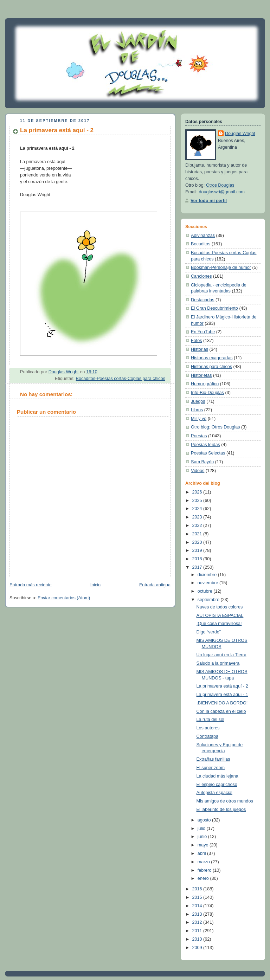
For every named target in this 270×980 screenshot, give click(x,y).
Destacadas (203, 300)
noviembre (208, 583)
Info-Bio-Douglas (207, 393)
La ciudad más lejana (217, 776)
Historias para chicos (211, 367)
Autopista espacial (214, 793)
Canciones (201, 276)
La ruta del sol (210, 720)
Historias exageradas (212, 358)
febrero (205, 870)
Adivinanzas (203, 236)
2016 (198, 889)
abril (202, 853)
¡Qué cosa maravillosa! (219, 624)
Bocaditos (201, 244)
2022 (198, 526)
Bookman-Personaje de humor (221, 267)
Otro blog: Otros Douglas (215, 427)
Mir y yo (199, 419)
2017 (198, 567)
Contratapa (207, 736)
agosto (205, 820)
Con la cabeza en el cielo (221, 711)
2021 (198, 534)
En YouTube (203, 332)
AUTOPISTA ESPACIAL (220, 615)
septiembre (209, 600)
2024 (198, 509)
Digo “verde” (209, 632)
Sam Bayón (202, 462)
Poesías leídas (205, 445)
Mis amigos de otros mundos (225, 801)
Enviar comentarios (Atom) (64, 598)
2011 (198, 931)
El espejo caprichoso (217, 785)
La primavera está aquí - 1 (222, 695)
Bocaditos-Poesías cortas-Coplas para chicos (121, 379)
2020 (198, 542)
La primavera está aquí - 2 (222, 686)
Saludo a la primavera (218, 663)
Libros (197, 410)
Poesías (199, 436)
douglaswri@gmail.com (222, 192)
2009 (198, 948)
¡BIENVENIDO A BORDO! (222, 703)
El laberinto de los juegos (221, 810)
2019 (198, 550)
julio (202, 829)
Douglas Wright (240, 134)
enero (204, 878)
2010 (198, 939)
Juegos (198, 401)
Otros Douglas (220, 185)
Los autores (208, 728)
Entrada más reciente (31, 585)
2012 (198, 922)
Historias (200, 349)
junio (203, 837)
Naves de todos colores (220, 607)
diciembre (208, 575)
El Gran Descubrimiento (214, 308)
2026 (198, 492)
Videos (198, 471)
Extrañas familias (213, 759)
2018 (198, 559)
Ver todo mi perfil (209, 201)
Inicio (95, 585)
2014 (198, 906)
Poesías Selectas (208, 453)
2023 (198, 517)
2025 (198, 501)
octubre (206, 591)
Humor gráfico (205, 384)
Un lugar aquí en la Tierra (221, 655)
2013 (198, 914)
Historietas (201, 375)
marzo (204, 862)
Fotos (197, 341)
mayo (204, 845)
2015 (198, 897)
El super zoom (211, 768)
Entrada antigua (155, 585)
